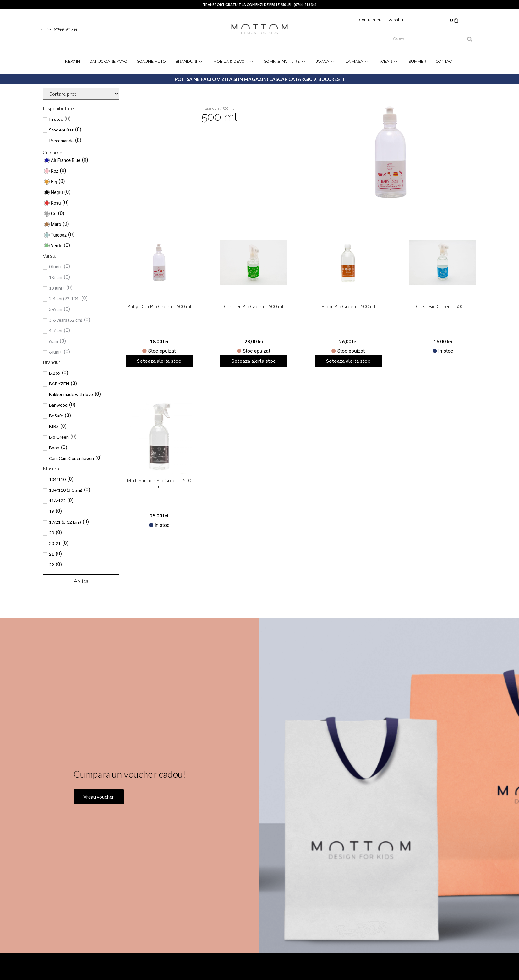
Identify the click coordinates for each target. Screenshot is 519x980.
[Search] (470, 39)
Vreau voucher (98, 824)
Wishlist (396, 20)
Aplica (81, 581)
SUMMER (417, 61)
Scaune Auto (151, 61)
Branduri (190, 61)
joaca (326, 61)
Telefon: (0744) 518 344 (58, 29)
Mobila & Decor (234, 61)
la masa (358, 61)
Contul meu (370, 20)
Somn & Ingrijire (285, 61)
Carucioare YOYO (109, 61)
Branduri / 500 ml (219, 108)
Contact (445, 61)
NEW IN (73, 61)
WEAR (389, 61)
